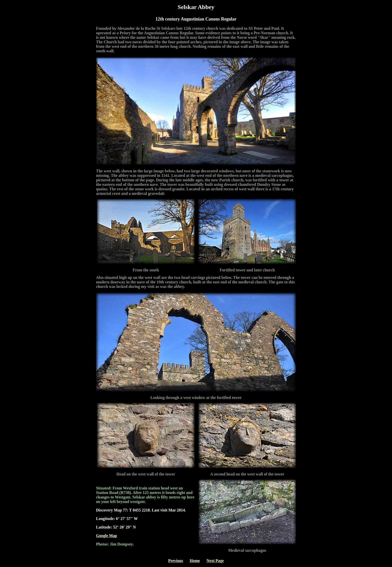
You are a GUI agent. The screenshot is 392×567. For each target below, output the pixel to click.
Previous (176, 561)
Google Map (106, 536)
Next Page (215, 561)
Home (195, 561)
